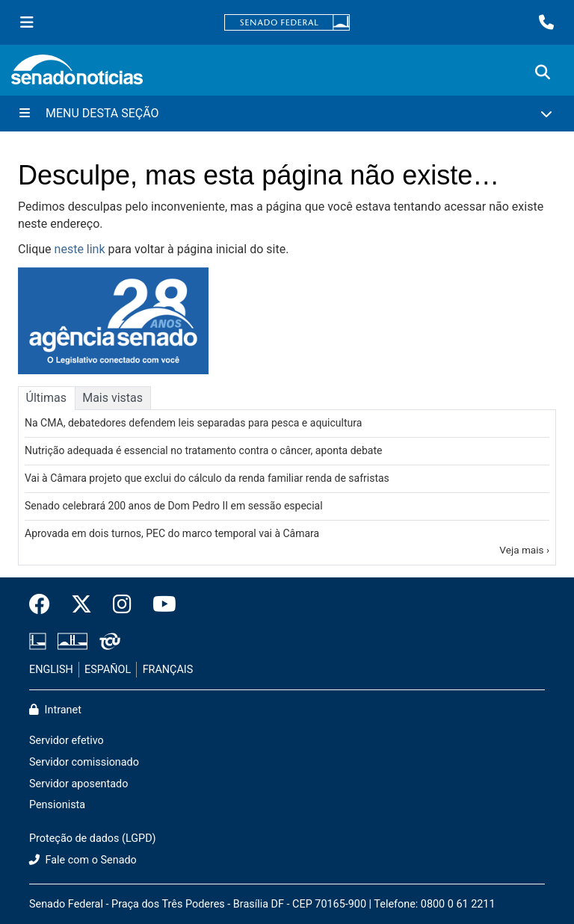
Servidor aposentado (78, 784)
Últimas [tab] (46, 398)
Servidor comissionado (84, 762)
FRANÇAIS (168, 670)
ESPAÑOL (108, 670)
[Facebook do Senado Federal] (45, 605)
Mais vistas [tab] (112, 398)
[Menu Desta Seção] (287, 114)
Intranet (55, 710)
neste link (80, 249)
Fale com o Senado (83, 860)
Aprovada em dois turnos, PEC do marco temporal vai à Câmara (172, 533)
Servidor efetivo (67, 741)
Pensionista (57, 805)
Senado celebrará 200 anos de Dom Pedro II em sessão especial (174, 506)
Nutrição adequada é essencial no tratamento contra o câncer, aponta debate (203, 450)
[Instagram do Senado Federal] (122, 605)
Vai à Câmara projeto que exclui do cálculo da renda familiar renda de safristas (207, 478)
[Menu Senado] (27, 22)
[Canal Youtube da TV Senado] (159, 605)
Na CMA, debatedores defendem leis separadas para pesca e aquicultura (193, 423)
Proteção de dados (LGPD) (93, 838)
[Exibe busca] (543, 72)
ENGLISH (51, 670)
